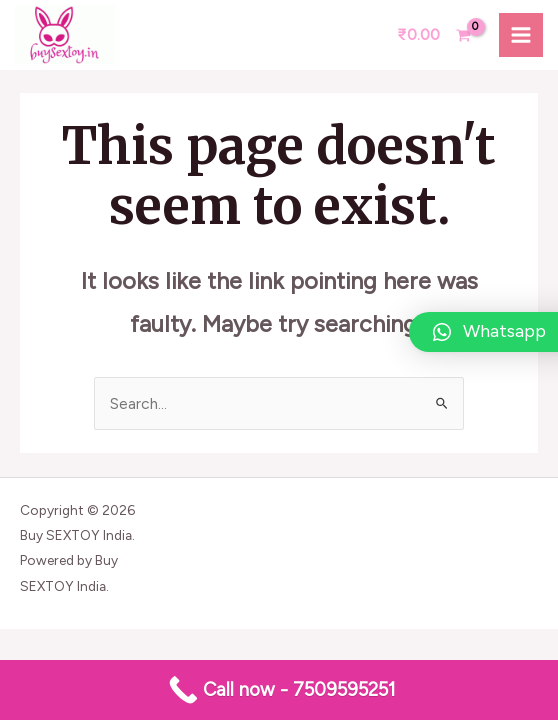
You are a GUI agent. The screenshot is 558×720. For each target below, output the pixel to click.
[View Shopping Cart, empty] (434, 35)
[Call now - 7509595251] (279, 690)
